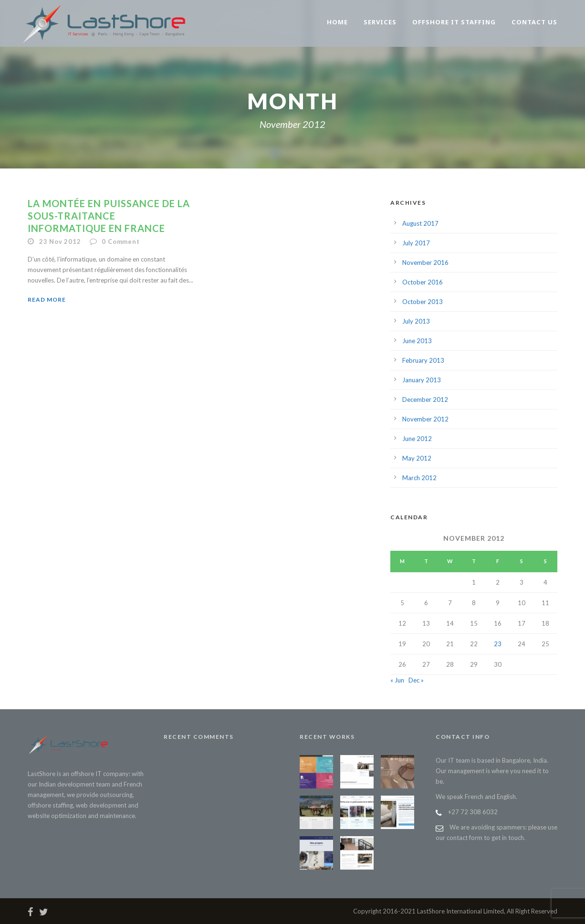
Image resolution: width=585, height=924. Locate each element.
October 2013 (423, 302)
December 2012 (425, 399)
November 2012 (425, 419)
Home (337, 22)
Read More (47, 299)
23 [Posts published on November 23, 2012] (498, 644)
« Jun (397, 680)
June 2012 (417, 439)
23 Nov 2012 (60, 241)
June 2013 (417, 341)
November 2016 (425, 262)
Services (380, 22)
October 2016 (423, 282)
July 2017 (416, 243)
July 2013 (416, 321)
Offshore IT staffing (454, 22)
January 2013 (422, 380)
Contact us (534, 22)
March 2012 (419, 478)
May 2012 (417, 458)
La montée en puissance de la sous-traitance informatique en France (109, 216)
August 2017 (420, 223)
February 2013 (423, 360)
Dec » (416, 680)
